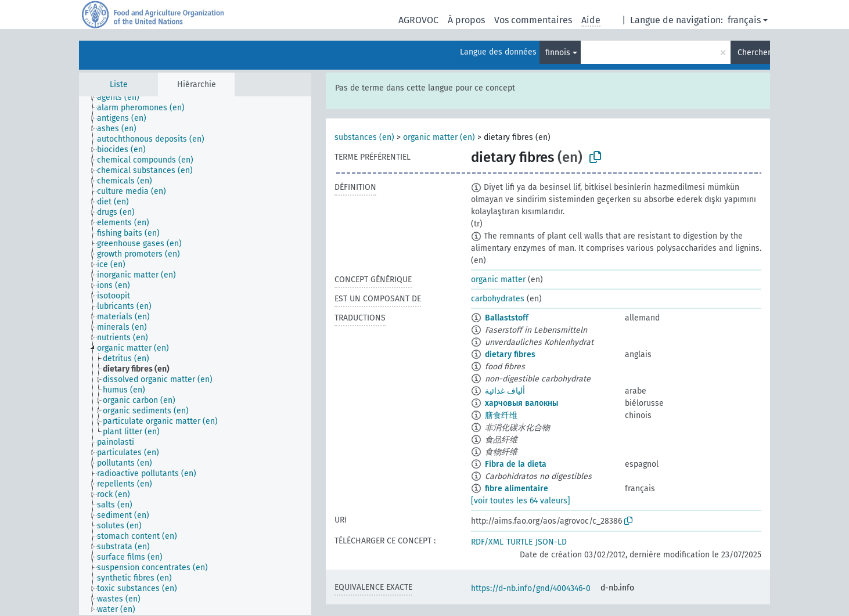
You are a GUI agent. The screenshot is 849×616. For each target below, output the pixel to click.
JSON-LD (551, 542)
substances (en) (364, 137)
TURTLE (519, 542)
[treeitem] (123, 98)
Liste (119, 84)
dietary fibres (510, 354)
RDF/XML (487, 542)
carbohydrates (498, 299)
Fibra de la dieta (516, 464)
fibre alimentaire (517, 489)
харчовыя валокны (521, 403)
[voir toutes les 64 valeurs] (521, 501)
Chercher (754, 53)
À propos (466, 20)
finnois (558, 53)
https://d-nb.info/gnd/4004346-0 (531, 588)
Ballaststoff (507, 318)
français (744, 20)
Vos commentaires (533, 20)
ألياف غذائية (505, 391)
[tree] (195, 356)
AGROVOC (418, 20)
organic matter (498, 280)
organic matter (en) (439, 137)
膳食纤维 (501, 415)
